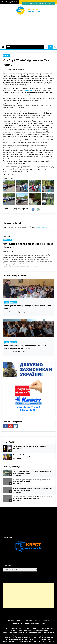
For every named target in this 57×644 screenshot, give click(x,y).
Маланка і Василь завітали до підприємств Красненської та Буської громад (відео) (32, 489)
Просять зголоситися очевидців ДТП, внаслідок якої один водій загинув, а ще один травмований (32, 498)
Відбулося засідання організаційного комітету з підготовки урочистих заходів (25, 347)
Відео (7, 302)
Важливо (6, 56)
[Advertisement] (28, 29)
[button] (46, 47)
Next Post (8, 236)
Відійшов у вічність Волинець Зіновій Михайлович (30, 447)
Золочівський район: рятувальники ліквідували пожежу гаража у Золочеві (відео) (32, 481)
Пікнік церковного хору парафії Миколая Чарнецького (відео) (28, 307)
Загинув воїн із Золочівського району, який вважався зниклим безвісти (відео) (31, 456)
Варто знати (8, 240)
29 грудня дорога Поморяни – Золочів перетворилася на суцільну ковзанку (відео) (32, 472)
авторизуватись (41, 227)
